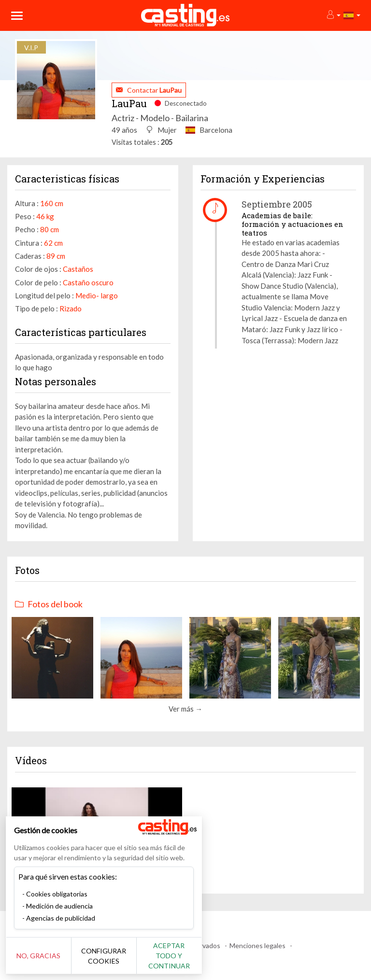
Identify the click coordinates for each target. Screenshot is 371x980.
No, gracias (40, 961)
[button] (333, 15)
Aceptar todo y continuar (175, 961)
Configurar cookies (107, 961)
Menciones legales (257, 945)
